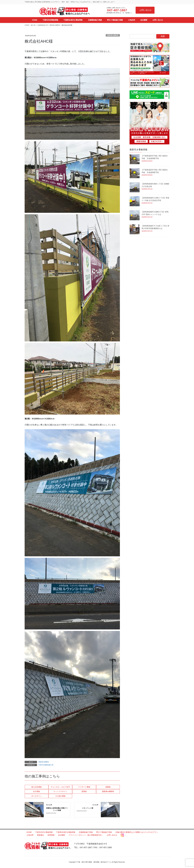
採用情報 (51, 835)
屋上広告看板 (36, 787)
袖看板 (108, 787)
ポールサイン (36, 796)
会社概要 (61, 835)
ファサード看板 (84, 787)
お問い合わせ (145, 10)
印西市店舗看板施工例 (46, 765)
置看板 (84, 791)
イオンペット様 (88, 808)
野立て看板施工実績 (104, 832)
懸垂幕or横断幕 (113, 35)
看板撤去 (40, 835)
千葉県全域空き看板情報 (66, 832)
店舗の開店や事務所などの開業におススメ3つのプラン (137, 832)
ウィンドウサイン (60, 791)
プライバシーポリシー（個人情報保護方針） (86, 835)
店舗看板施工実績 (86, 832)
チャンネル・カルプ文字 (60, 787)
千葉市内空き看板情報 (44, 832)
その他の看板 (60, 796)
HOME (29, 832)
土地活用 (30, 835)
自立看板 (36, 791)
